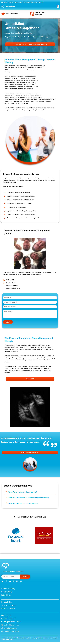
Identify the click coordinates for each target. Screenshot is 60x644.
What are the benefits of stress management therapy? (29, 498)
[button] (58, 6)
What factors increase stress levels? (23, 492)
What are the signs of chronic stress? (23, 503)
